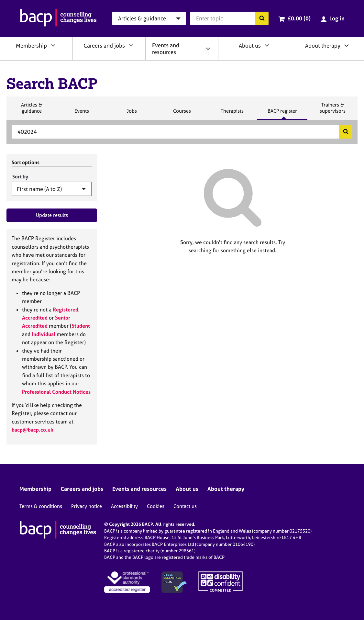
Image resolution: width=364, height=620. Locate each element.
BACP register (282, 114)
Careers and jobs (104, 45)
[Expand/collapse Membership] (53, 45)
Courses (182, 114)
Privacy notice (87, 506)
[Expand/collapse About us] (267, 45)
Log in (337, 18)
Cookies (156, 506)
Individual (44, 334)
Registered (66, 310)
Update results (52, 215)
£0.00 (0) (299, 18)
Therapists (232, 114)
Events (82, 114)
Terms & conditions (41, 506)
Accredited (35, 318)
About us (250, 45)
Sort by (20, 177)
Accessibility (124, 506)
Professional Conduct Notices (56, 392)
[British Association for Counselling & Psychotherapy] (58, 18)
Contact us (185, 506)
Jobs (132, 114)
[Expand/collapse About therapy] (347, 45)
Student (81, 326)
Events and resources (166, 49)
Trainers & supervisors (333, 111)
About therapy (323, 45)
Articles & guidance (31, 111)
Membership (31, 45)
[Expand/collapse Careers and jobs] (131, 45)
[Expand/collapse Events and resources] (208, 49)
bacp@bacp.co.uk (33, 430)
